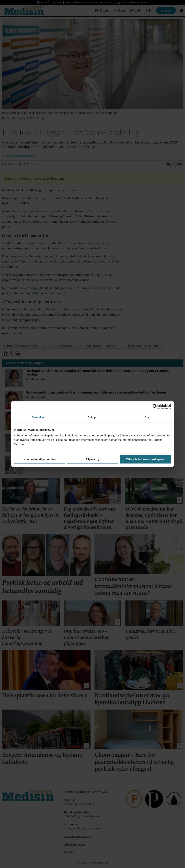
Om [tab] (147, 417)
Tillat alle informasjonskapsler (145, 459)
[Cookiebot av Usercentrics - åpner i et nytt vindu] (155, 407)
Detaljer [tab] (92, 417)
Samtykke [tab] (38, 417)
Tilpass (93, 459)
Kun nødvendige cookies (40, 459)
